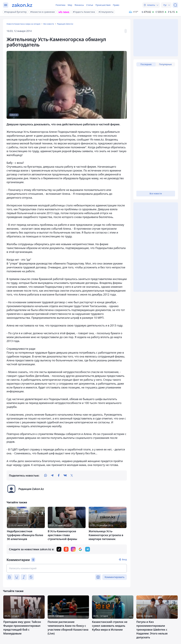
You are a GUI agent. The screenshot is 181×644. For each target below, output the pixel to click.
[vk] (65, 475)
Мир (70, 5)
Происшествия (103, 5)
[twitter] (72, 475)
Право (116, 5)
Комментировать (115, 577)
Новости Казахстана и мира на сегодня (23, 24)
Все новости (49, 24)
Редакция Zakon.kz (65, 24)
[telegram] (52, 475)
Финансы (79, 5)
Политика (60, 5)
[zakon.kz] (22, 5)
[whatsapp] (46, 475)
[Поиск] (175, 5)
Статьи (90, 5)
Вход (124, 559)
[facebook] (59, 475)
